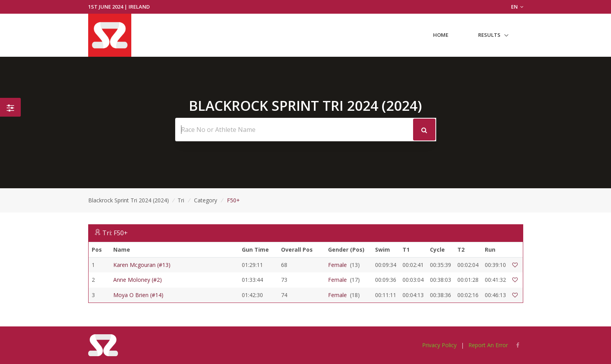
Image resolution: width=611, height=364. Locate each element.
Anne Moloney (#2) (138, 280)
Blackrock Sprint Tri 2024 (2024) (129, 200)
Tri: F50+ (115, 233)
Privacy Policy (439, 345)
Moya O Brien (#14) (138, 295)
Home (441, 35)
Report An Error (488, 345)
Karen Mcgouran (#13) (142, 265)
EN (517, 7)
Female (337, 265)
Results (489, 35)
